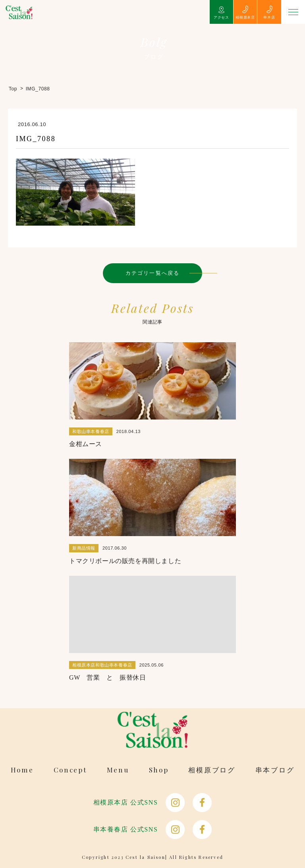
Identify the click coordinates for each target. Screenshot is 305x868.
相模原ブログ (212, 770)
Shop (159, 770)
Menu (118, 770)
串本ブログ (275, 770)
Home (22, 770)
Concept (70, 770)
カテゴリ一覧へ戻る (152, 273)
